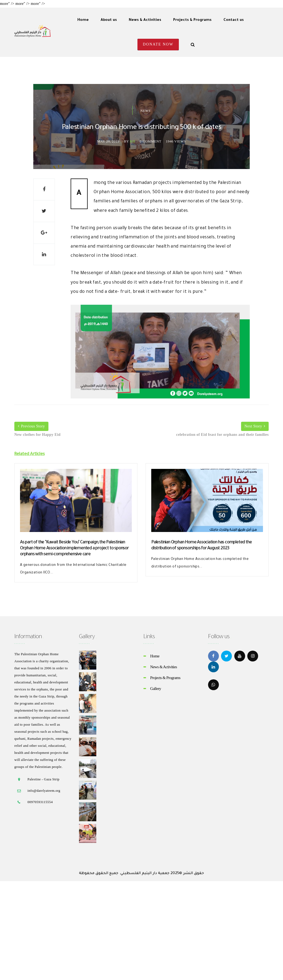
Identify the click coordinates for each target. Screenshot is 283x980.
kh (133, 141)
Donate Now (158, 44)
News (146, 111)
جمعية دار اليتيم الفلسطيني (145, 873)
